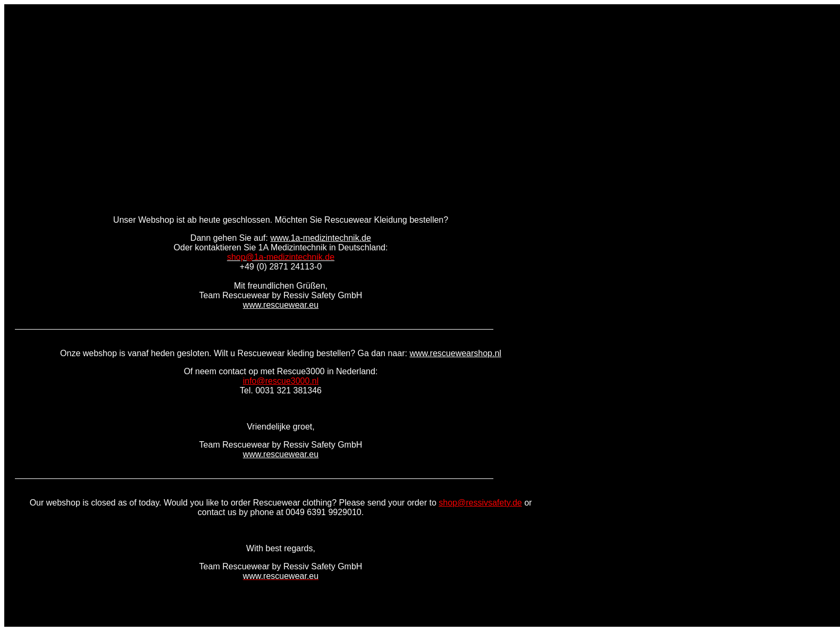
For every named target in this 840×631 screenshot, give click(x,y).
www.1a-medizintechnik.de (320, 238)
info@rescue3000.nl (281, 381)
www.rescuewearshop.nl (455, 353)
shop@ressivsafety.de (480, 503)
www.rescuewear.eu (281, 305)
